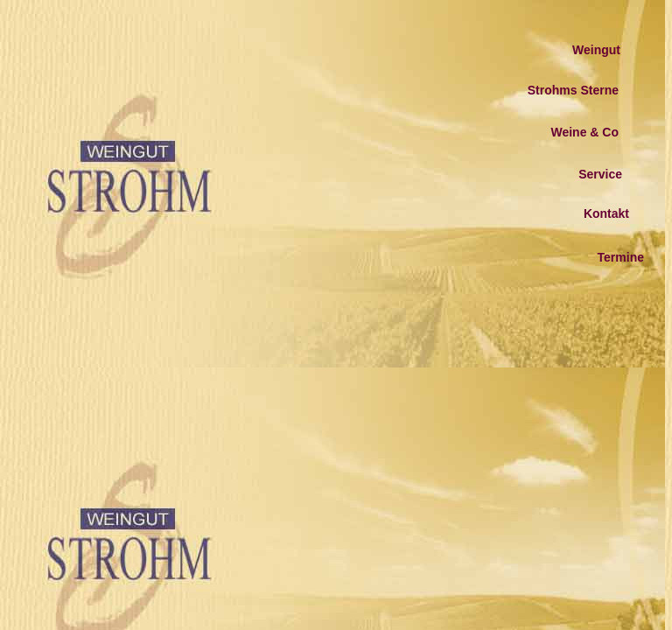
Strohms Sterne (573, 90)
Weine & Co (584, 132)
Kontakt (606, 213)
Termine (621, 257)
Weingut (596, 50)
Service (600, 174)
